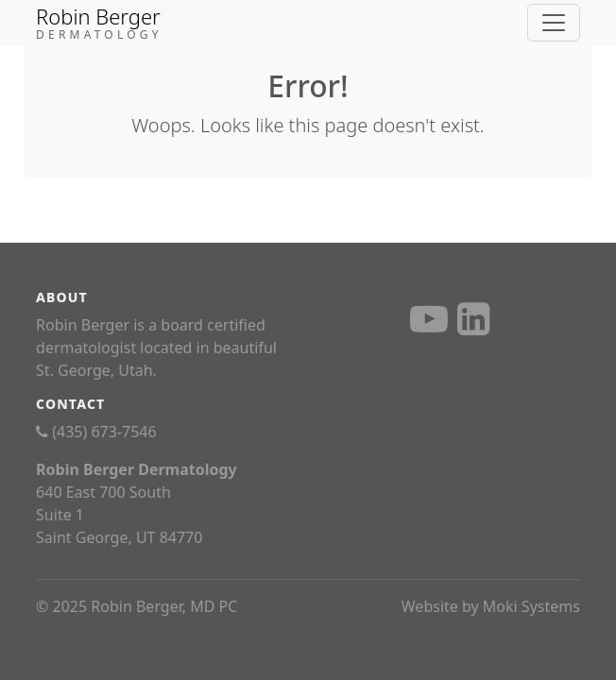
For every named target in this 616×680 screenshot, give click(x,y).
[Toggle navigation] (554, 23)
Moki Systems (531, 606)
